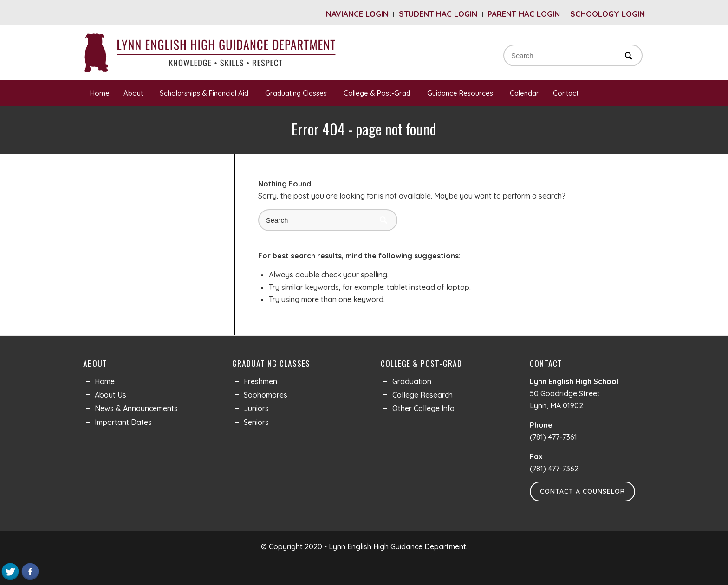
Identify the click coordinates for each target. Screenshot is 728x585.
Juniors (256, 408)
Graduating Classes (297, 93)
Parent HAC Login (524, 14)
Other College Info (423, 408)
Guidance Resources (461, 93)
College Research (422, 395)
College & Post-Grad (378, 93)
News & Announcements (136, 408)
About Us (110, 395)
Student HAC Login (438, 14)
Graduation (412, 381)
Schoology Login (608, 14)
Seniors (256, 422)
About (135, 93)
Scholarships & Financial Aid (205, 93)
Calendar (524, 93)
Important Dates (123, 422)
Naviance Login (357, 14)
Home (100, 93)
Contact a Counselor (582, 491)
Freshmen (260, 381)
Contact (567, 93)
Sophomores (266, 395)
